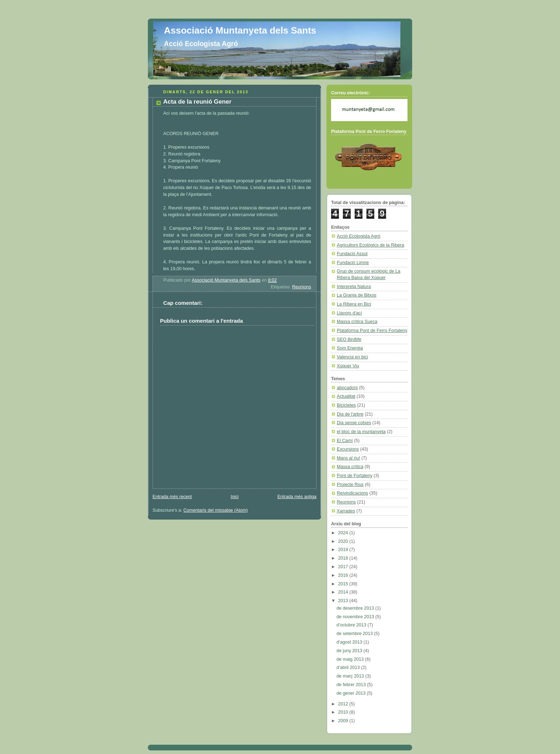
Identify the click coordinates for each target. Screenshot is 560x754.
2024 (344, 533)
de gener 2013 (352, 693)
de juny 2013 (350, 651)
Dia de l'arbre (350, 414)
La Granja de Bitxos (357, 295)
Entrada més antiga (297, 497)
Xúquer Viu (348, 366)
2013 (344, 601)
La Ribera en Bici (354, 304)
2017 (344, 567)
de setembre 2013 (355, 634)
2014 (344, 592)
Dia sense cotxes (354, 423)
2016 (344, 575)
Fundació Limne (353, 263)
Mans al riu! (348, 458)
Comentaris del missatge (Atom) (216, 510)
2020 (344, 541)
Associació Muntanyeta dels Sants (240, 30)
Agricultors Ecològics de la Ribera (371, 245)
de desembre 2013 (356, 608)
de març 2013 (351, 676)
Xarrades (346, 511)
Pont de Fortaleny (355, 476)
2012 (344, 704)
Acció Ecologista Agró (359, 236)
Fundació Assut (352, 254)
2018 (344, 558)
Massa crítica (350, 467)
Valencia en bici (352, 357)
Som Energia (350, 348)
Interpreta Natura (354, 287)
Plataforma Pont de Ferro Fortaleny (372, 331)
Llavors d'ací (349, 313)
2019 (344, 550)
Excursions (348, 449)
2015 (344, 584)
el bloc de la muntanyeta (361, 432)
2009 (344, 721)
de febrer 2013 (352, 685)
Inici (235, 497)
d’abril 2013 (349, 668)
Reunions (302, 287)
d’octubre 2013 (352, 625)
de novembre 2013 (356, 617)
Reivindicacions (352, 493)
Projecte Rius (350, 485)
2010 (344, 712)
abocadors (347, 388)
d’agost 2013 (350, 642)
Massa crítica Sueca (357, 322)
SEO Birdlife (349, 339)
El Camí (345, 441)
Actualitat (346, 396)
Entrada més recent (172, 497)
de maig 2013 (351, 659)
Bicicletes (346, 405)
